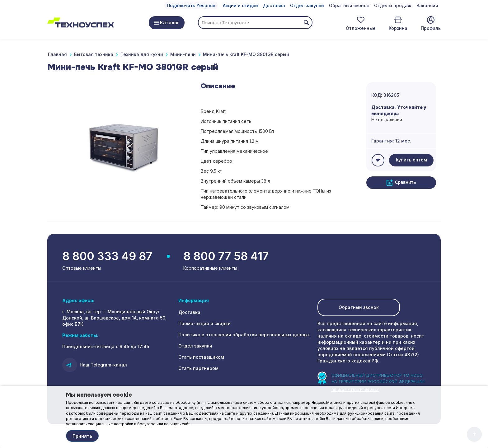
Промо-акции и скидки (204, 323)
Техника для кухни (142, 54)
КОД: (377, 95)
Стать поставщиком (201, 357)
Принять (82, 436)
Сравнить (401, 182)
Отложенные (361, 28)
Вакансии (427, 5)
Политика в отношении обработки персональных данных (244, 335)
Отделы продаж (393, 5)
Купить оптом (411, 160)
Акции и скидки (240, 5)
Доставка (274, 5)
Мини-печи (183, 54)
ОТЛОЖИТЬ (378, 160)
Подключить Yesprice (191, 5)
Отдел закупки (307, 5)
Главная (57, 54)
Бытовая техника (94, 54)
